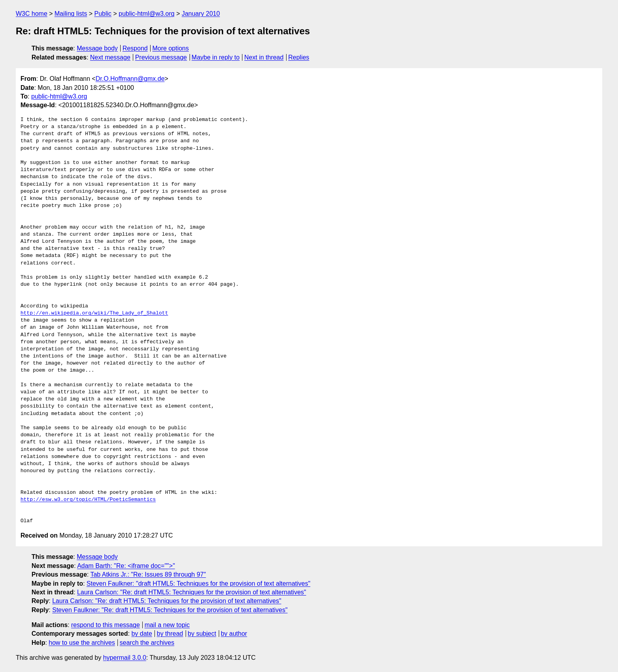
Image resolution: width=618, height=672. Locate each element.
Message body (97, 48)
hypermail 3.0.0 (124, 658)
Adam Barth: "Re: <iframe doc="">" (126, 566)
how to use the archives (82, 643)
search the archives (147, 643)
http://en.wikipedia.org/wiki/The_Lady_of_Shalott (94, 313)
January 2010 (201, 14)
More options (171, 48)
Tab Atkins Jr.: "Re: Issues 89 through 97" (148, 574)
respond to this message (105, 625)
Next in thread (264, 57)
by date (141, 634)
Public (103, 14)
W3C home (32, 14)
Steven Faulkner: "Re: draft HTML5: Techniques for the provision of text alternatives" (170, 610)
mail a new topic (167, 625)
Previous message (161, 57)
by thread (170, 634)
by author (234, 634)
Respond (135, 48)
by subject (202, 634)
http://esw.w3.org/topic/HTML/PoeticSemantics (88, 500)
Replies (299, 57)
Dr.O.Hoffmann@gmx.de (130, 79)
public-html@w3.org (147, 14)
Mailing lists (71, 14)
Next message (110, 57)
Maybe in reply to (216, 57)
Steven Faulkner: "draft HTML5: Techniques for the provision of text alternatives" (199, 584)
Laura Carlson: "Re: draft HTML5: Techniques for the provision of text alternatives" (192, 592)
